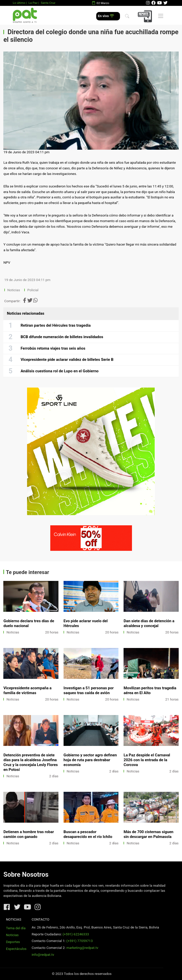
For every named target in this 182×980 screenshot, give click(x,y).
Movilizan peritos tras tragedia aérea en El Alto (150, 690)
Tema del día (16, 928)
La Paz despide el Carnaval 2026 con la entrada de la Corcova (147, 760)
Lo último (19, 3)
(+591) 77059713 (80, 941)
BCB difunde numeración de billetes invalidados (62, 337)
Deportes (13, 942)
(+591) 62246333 (76, 934)
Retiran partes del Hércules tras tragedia (56, 325)
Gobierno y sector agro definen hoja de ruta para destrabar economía (90, 760)
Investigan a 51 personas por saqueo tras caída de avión (89, 690)
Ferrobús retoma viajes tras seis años (53, 348)
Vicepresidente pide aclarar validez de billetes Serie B (67, 360)
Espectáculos (16, 949)
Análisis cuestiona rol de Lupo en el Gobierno (60, 371)
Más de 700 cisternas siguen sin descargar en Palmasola (148, 834)
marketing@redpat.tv (82, 948)
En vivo (106, 16)
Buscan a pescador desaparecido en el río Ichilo (88, 834)
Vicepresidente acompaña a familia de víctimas (27, 690)
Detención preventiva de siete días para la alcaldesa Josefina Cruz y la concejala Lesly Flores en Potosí (31, 762)
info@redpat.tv (43, 955)
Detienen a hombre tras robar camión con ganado (29, 834)
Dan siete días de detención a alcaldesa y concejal (149, 623)
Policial (33, 290)
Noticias (14, 290)
